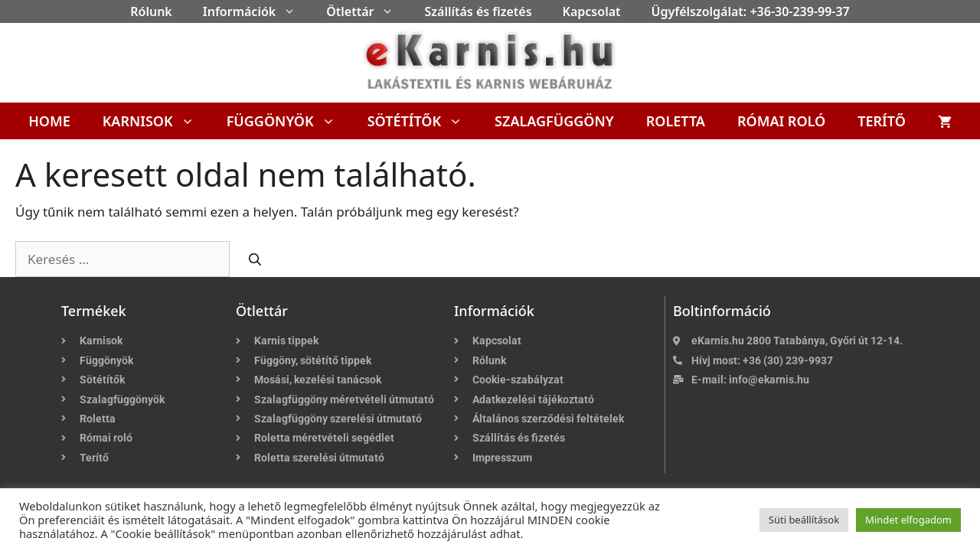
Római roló (781, 121)
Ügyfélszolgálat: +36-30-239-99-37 (751, 11)
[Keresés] (255, 259)
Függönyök (289, 121)
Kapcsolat (592, 11)
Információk (257, 11)
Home (49, 121)
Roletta (676, 121)
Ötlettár (367, 11)
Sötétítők (423, 121)
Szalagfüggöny (554, 121)
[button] (293, 11)
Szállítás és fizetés (478, 11)
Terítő (882, 121)
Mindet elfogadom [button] (908, 520)
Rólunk (151, 11)
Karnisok (157, 121)
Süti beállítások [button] (804, 520)
